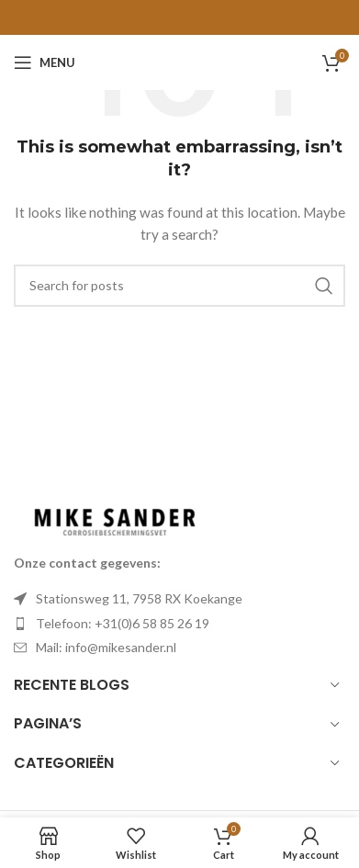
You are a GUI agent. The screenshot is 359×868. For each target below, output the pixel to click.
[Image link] (115, 519)
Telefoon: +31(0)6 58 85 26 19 (123, 623)
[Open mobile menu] (45, 62)
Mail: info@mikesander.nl (106, 647)
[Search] (179, 286)
